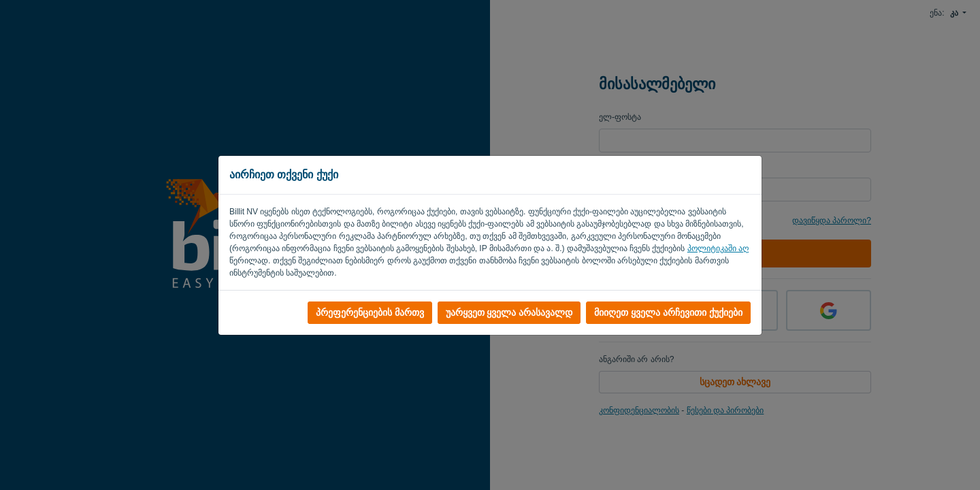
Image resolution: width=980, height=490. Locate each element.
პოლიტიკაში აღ (718, 248)
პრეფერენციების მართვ (370, 312)
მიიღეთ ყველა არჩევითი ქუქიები (668, 312)
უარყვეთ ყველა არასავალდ (509, 312)
